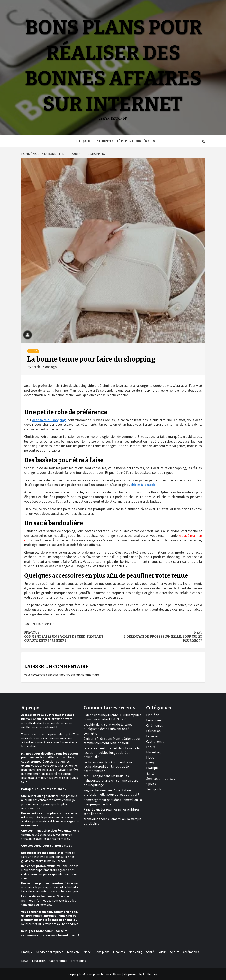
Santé (150, 773)
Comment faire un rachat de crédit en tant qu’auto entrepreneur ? (69, 637)
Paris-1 (88, 809)
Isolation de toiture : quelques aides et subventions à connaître (108, 729)
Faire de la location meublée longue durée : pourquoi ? (112, 753)
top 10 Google (93, 776)
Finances (152, 736)
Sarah (36, 367)
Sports (151, 784)
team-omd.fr (93, 819)
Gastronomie (155, 742)
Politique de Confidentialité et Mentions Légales (113, 141)
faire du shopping (43, 624)
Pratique (152, 768)
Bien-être (153, 715)
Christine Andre (94, 739)
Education (153, 731)
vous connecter (50, 675)
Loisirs (151, 747)
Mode (33, 351)
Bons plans (154, 720)
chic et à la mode (143, 485)
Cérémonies (154, 725)
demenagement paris (99, 800)
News (150, 763)
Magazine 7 (131, 974)
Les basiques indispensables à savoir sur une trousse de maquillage (111, 780)
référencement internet (100, 748)
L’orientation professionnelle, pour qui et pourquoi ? (158, 637)
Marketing (153, 752)
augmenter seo (94, 790)
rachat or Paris (93, 762)
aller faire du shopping (49, 420)
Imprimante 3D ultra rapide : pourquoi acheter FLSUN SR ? (112, 717)
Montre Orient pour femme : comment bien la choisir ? (112, 741)
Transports (154, 789)
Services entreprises (161, 779)
